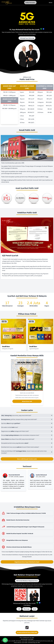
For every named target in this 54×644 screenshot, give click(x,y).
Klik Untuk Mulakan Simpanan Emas (27, 581)
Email (35, 609)
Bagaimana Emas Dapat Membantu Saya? (27, 562)
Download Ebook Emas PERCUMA (27, 632)
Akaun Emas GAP (27, 401)
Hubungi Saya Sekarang (27, 38)
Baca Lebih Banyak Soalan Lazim (27, 459)
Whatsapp (27, 609)
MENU (51, 3)
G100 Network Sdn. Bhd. (28, 638)
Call (19, 609)
